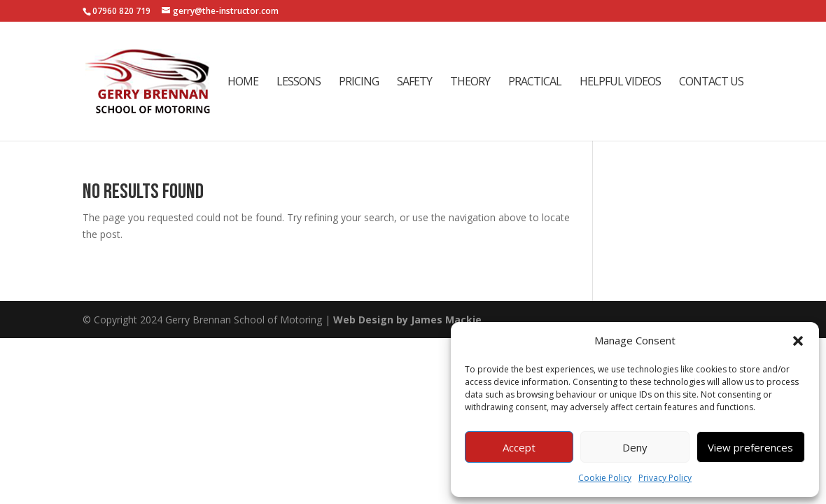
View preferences (750, 447)
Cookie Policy (605, 478)
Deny (635, 447)
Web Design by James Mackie (407, 320)
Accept (519, 447)
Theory (470, 83)
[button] (798, 341)
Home (243, 83)
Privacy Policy (665, 478)
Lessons (299, 83)
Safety (414, 83)
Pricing (359, 83)
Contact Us (711, 83)
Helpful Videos (620, 83)
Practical (535, 83)
